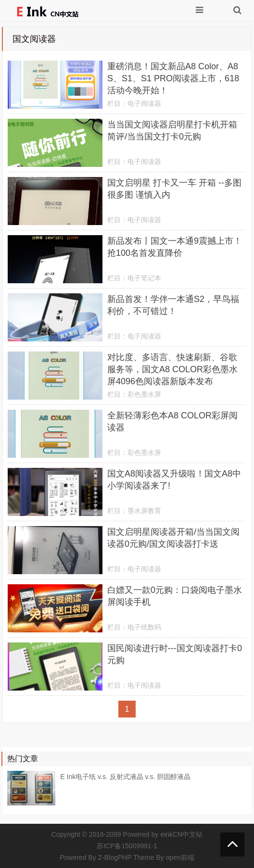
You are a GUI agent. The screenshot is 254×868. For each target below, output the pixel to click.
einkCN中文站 (181, 834)
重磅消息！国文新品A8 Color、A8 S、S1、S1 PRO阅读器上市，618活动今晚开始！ (173, 78)
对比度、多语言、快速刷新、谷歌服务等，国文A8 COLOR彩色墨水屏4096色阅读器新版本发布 (172, 369)
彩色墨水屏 (144, 394)
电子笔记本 (144, 278)
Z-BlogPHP (115, 857)
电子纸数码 (144, 627)
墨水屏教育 (144, 511)
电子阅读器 (144, 103)
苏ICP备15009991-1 (127, 846)
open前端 (180, 857)
